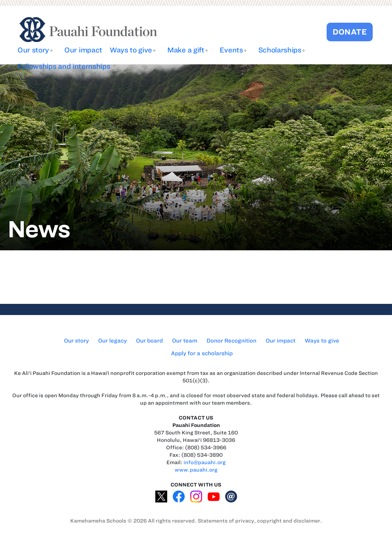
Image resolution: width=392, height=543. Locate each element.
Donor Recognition (231, 341)
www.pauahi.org (196, 470)
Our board (149, 341)
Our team (185, 341)
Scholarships (280, 50)
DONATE (350, 32)
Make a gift (186, 50)
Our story (33, 50)
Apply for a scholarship (202, 353)
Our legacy (112, 341)
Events (231, 50)
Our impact (83, 50)
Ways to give (131, 50)
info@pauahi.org (205, 462)
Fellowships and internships (64, 66)
